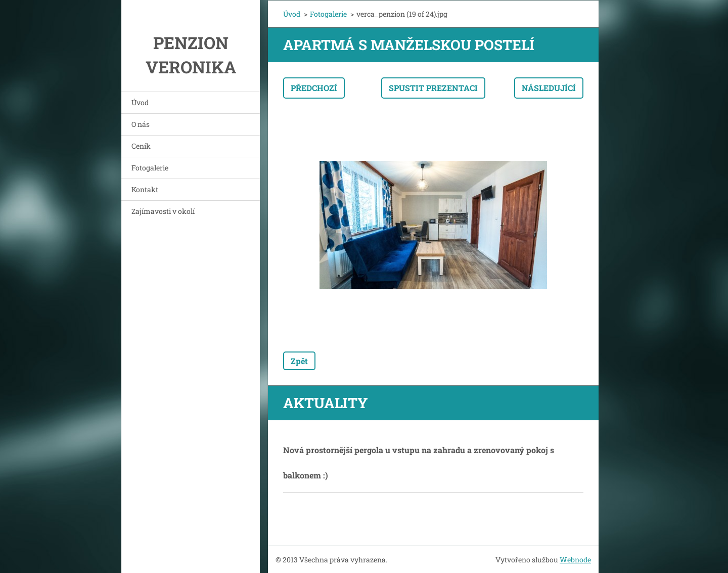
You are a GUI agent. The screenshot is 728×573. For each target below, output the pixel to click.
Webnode (575, 560)
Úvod (140, 102)
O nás (141, 124)
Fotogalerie (150, 168)
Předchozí (314, 88)
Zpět (299, 361)
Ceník (141, 146)
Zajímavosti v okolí (163, 211)
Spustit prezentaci (433, 88)
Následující (549, 88)
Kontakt (145, 189)
